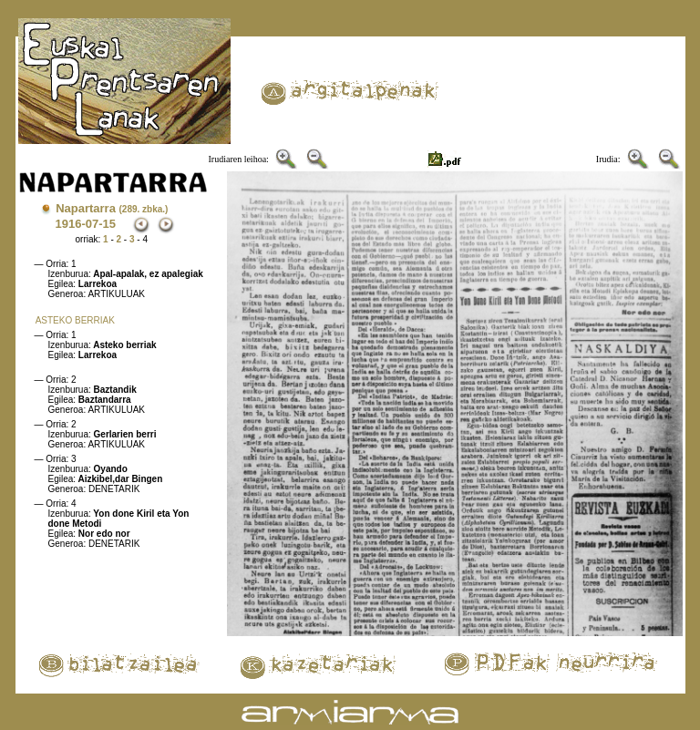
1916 (69, 224)
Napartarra (112, 208)
